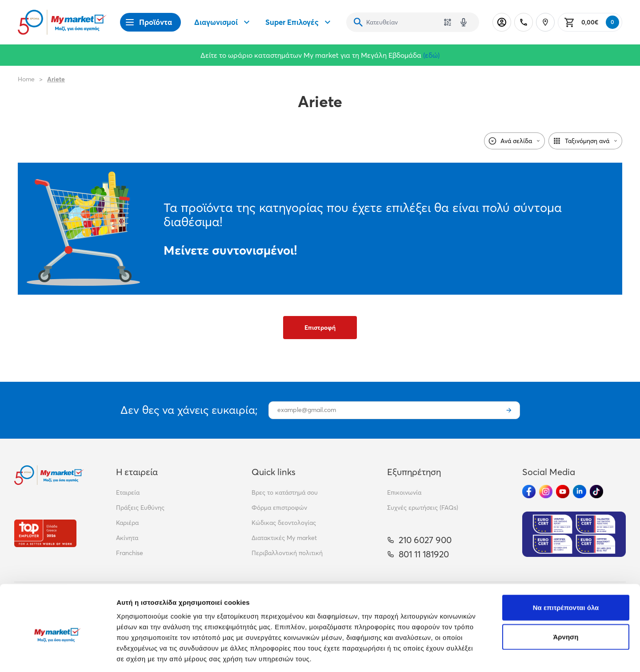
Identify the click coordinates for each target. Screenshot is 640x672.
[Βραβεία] (45, 533)
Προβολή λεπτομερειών (528, 654)
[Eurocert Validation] (574, 534)
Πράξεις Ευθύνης (140, 508)
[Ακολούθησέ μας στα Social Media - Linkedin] (580, 492)
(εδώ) (431, 55)
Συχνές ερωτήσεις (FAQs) (423, 508)
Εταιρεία (128, 492)
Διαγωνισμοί (223, 22)
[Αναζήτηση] (358, 22)
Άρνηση (566, 596)
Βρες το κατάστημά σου (285, 492)
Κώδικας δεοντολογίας (284, 523)
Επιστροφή (320, 328)
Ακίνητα (127, 538)
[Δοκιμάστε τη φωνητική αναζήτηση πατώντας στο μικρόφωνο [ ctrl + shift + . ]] (464, 22)
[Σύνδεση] (502, 22)
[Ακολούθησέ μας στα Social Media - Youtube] (563, 492)
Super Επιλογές (299, 22)
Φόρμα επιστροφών (279, 508)
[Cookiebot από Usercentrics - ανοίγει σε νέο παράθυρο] (58, 655)
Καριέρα (127, 523)
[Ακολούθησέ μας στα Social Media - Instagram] (546, 492)
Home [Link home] (26, 79)
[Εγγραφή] (509, 410)
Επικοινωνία (404, 492)
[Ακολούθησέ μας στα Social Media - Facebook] (529, 492)
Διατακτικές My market (284, 538)
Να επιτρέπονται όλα (566, 567)
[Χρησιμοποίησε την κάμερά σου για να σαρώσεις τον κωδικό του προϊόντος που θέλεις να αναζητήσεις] (448, 22)
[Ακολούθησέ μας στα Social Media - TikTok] (596, 492)
